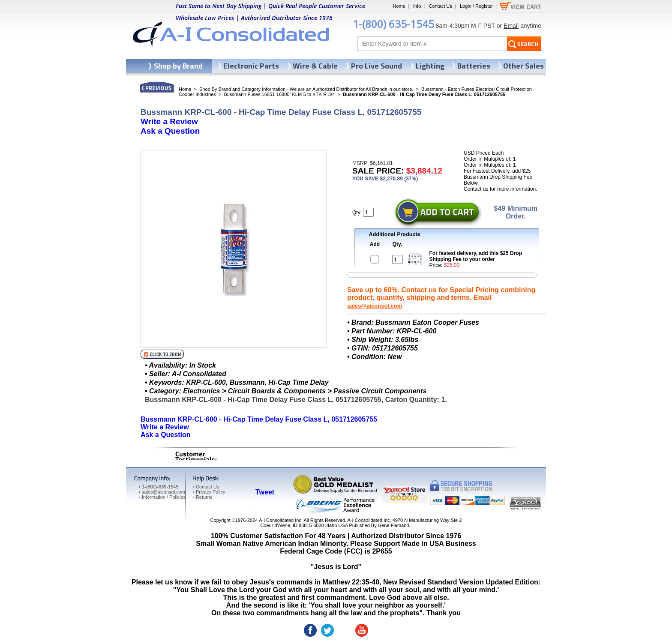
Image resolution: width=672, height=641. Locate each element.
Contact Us (440, 6)
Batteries (474, 66)
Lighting (430, 66)
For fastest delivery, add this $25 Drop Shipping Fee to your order (476, 256)
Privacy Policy (209, 492)
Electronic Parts (251, 66)
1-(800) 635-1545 (393, 24)
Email (511, 26)
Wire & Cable (315, 66)
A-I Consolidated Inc (280, 520)
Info (417, 6)
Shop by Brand (178, 66)
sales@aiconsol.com (375, 306)
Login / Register (476, 6)
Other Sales (523, 66)
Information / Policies (162, 497)
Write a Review (169, 121)
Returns (202, 497)
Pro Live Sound (376, 66)
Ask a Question (170, 131)
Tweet (265, 492)
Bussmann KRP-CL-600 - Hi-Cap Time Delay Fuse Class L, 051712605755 (259, 419)
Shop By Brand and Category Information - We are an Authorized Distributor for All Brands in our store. (306, 89)
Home (399, 6)
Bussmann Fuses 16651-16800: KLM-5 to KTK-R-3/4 (279, 94)
